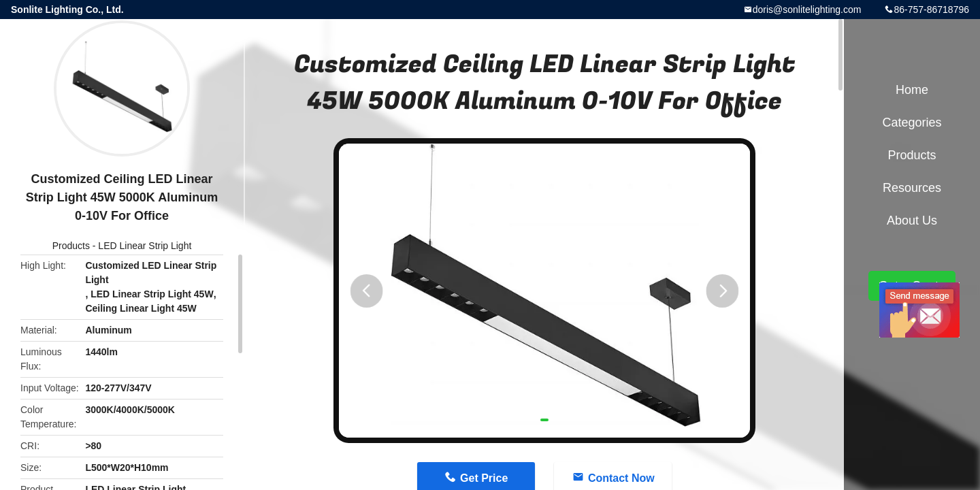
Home (912, 90)
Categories (912, 122)
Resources (912, 188)
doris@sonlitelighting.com (807, 10)
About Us (912, 220)
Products (71, 246)
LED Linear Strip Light (145, 246)
